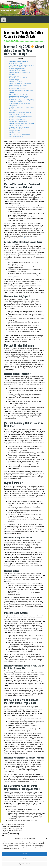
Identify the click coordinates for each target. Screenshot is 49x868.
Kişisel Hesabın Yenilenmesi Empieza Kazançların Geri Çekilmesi (20, 113)
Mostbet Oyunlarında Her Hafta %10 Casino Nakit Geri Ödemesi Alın (20, 84)
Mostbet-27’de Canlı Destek (17, 120)
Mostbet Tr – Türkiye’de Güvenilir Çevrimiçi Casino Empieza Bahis (22, 101)
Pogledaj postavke (25, 864)
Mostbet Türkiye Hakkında (17, 69)
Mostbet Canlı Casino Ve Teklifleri (19, 98)
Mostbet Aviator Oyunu (16, 125)
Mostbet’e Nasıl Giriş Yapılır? (17, 67)
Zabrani (25, 859)
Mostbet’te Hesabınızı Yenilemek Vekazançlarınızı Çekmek (19, 62)
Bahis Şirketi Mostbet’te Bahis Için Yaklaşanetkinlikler (19, 130)
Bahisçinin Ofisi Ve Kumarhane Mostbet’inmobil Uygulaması (18, 88)
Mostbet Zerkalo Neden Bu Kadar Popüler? (22, 107)
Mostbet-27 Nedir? (15, 133)
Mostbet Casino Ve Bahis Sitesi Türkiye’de (21, 123)
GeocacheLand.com (24, 238)
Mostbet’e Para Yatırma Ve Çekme (19, 127)
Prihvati (24, 854)
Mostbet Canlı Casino (15, 81)
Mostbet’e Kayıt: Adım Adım (17, 118)
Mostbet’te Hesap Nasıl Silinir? (18, 78)
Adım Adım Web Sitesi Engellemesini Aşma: (22, 65)
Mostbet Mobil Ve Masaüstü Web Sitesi (21, 116)
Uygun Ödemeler (14, 76)
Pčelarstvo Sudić (14, 7)
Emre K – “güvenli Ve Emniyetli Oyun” (20, 134)
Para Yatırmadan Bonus (16, 136)
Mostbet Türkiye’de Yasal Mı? (18, 71)
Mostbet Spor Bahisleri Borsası (18, 122)
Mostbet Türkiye (14, 80)
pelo (17, 40)
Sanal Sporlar (13, 111)
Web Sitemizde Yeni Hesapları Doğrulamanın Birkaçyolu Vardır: (19, 95)
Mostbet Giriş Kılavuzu (16, 109)
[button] (46, 838)
